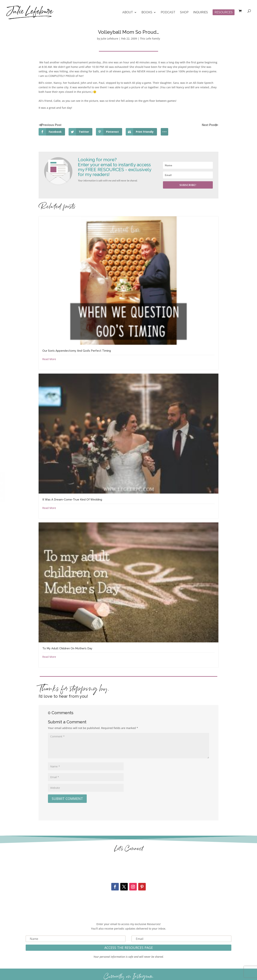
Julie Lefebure (109, 39)
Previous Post (51, 125)
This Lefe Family (150, 39)
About (128, 13)
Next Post (209, 125)
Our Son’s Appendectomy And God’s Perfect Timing (77, 351)
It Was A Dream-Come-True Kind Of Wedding (72, 500)
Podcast (168, 13)
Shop (184, 13)
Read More (49, 359)
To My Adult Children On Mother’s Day (67, 648)
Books (147, 13)
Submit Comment (67, 799)
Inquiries (201, 13)
